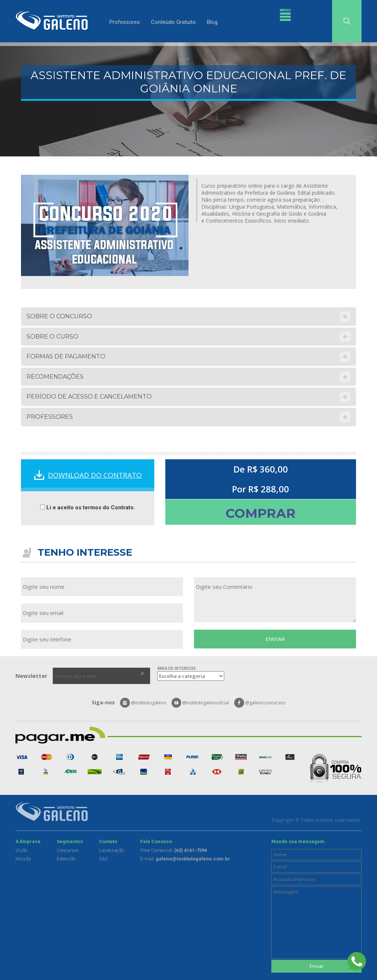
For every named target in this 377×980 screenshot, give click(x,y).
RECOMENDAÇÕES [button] (55, 377)
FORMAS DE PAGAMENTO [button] (66, 356)
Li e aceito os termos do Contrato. (88, 507)
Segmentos (70, 841)
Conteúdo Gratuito (173, 22)
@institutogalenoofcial (200, 703)
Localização (112, 850)
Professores (125, 22)
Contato (108, 841)
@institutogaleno (143, 703)
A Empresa (28, 841)
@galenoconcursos (260, 703)
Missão (23, 859)
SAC (104, 859)
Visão (21, 850)
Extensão (66, 859)
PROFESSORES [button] (50, 417)
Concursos (68, 850)
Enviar (317, 966)
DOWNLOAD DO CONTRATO (95, 475)
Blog (212, 22)
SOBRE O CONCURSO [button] (59, 316)
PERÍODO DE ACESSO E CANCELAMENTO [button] (89, 397)
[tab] (188, 316)
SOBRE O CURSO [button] (52, 337)
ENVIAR (275, 639)
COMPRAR (261, 513)
